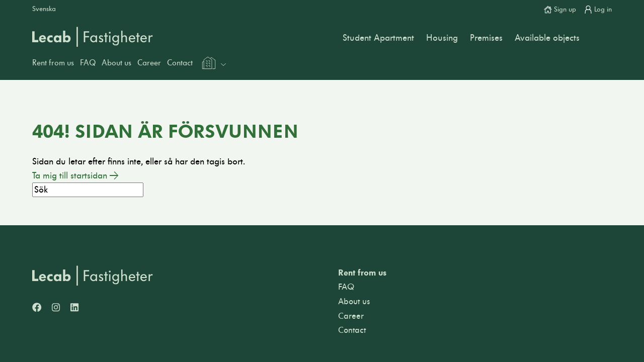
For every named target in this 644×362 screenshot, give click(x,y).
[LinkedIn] (74, 309)
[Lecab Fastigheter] (93, 276)
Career (149, 63)
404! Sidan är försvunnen (165, 131)
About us (116, 63)
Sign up (560, 9)
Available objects (547, 38)
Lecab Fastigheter (93, 37)
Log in (598, 9)
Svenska (44, 9)
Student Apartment (378, 38)
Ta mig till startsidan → (75, 176)
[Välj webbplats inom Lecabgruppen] (213, 64)
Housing (442, 38)
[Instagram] (56, 309)
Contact (180, 63)
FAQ (88, 63)
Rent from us (53, 63)
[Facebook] (37, 309)
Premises (486, 38)
